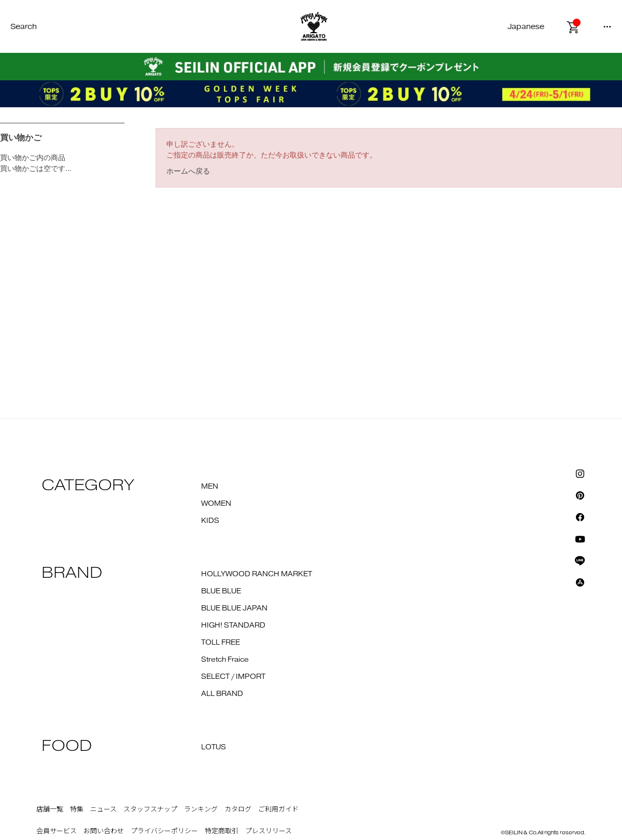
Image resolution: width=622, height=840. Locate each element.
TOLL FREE (221, 643)
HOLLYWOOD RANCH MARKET (257, 574)
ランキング (201, 809)
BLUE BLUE (221, 591)
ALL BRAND (222, 694)
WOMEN (216, 504)
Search (24, 27)
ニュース (103, 809)
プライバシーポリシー (164, 831)
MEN (210, 487)
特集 (77, 809)
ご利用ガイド (278, 809)
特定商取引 (222, 831)
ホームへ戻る (188, 171)
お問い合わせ (104, 831)
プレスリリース (268, 831)
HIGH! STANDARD (233, 625)
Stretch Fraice (225, 660)
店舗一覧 (50, 809)
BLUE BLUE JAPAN (234, 608)
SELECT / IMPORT (233, 677)
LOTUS (214, 747)
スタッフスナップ (150, 809)
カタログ (238, 809)
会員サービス (56, 831)
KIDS (210, 521)
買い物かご (21, 138)
